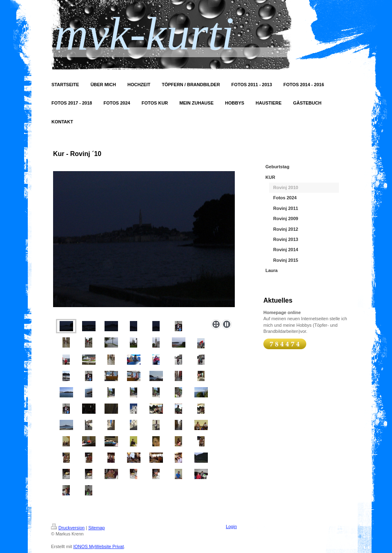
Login (231, 526)
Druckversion (68, 528)
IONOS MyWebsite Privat (98, 546)
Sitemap (96, 528)
